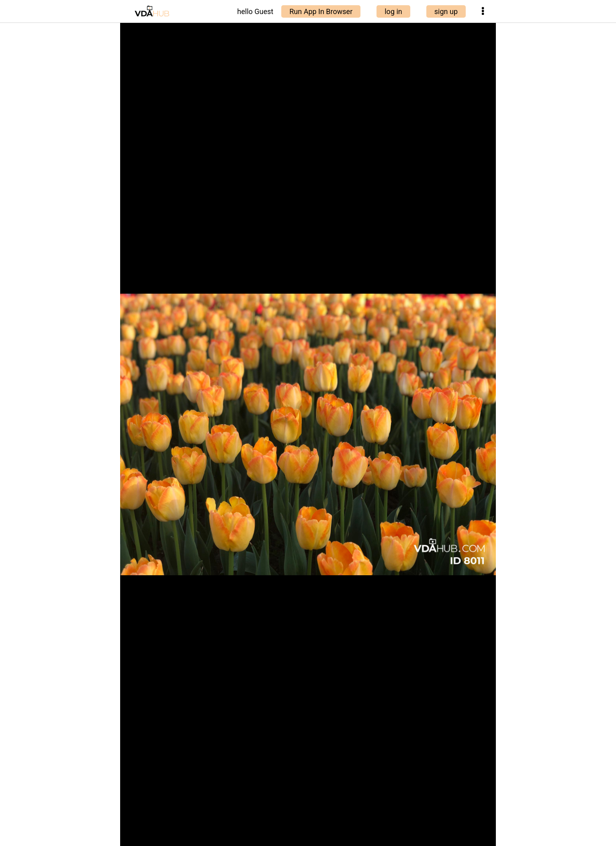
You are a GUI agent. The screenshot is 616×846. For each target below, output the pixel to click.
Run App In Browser (321, 11)
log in (393, 11)
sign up (446, 11)
